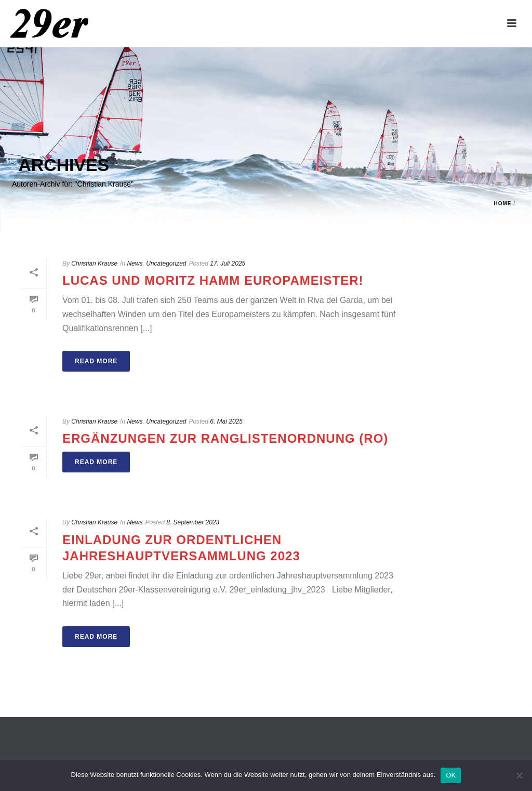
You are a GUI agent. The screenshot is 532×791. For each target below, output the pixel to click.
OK (451, 775)
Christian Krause (94, 263)
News (135, 263)
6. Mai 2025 (226, 421)
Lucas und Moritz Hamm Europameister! (213, 280)
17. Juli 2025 (228, 263)
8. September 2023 (193, 522)
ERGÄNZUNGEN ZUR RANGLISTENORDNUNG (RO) (225, 438)
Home (502, 203)
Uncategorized (166, 263)
